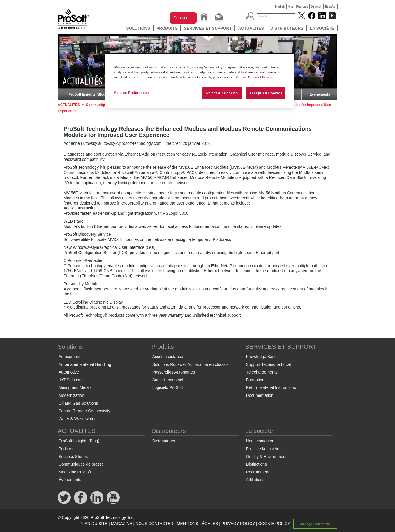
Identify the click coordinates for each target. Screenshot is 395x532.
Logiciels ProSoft (168, 387)
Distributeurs (287, 28)
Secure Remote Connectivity (84, 411)
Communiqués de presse (81, 464)
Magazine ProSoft (75, 472)
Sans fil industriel (168, 380)
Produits (167, 28)
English (280, 7)
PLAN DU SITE (94, 524)
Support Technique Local (268, 364)
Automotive (69, 372)
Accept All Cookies (266, 93)
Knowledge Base (261, 357)
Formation (255, 380)
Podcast (66, 449)
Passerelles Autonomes (174, 372)
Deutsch (316, 7)
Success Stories (73, 457)
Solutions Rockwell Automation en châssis (190, 364)
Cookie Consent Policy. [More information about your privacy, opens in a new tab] (254, 77)
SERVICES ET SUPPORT (208, 28)
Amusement (69, 357)
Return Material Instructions (271, 387)
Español (330, 7)
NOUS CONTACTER (154, 524)
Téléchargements (262, 372)
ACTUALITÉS (251, 28)
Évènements (320, 94)
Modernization (71, 395)
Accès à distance (168, 357)
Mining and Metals (75, 387)
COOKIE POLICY (274, 524)
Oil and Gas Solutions (78, 403)
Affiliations (255, 480)
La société (322, 28)
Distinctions (256, 464)
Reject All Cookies (222, 93)
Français (302, 7)
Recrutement (258, 472)
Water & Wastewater (77, 419)
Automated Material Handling (85, 364)
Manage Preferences (315, 524)
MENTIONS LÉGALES (198, 524)
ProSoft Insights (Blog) (88, 94)
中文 (291, 7)
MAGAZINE (121, 524)
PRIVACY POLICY (238, 524)
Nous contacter (260, 441)
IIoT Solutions (71, 380)
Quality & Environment (266, 457)
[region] (200, 81)
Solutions (138, 28)
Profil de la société (262, 449)
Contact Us (183, 18)
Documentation (260, 395)
